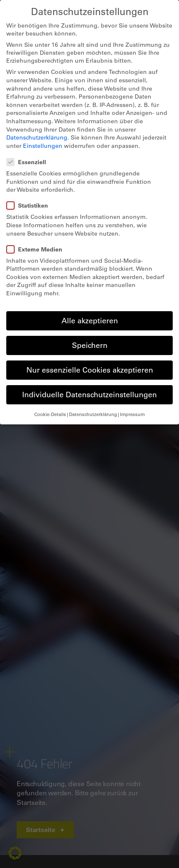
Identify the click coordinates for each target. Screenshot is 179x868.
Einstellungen (43, 146)
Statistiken (30, 205)
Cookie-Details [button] (50, 414)
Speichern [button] (90, 345)
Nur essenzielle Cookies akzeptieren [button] (90, 370)
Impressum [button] (132, 414)
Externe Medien (37, 249)
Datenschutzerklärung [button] (93, 414)
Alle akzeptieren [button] (90, 320)
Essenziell (29, 162)
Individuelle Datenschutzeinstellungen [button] (89, 394)
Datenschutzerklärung (37, 137)
